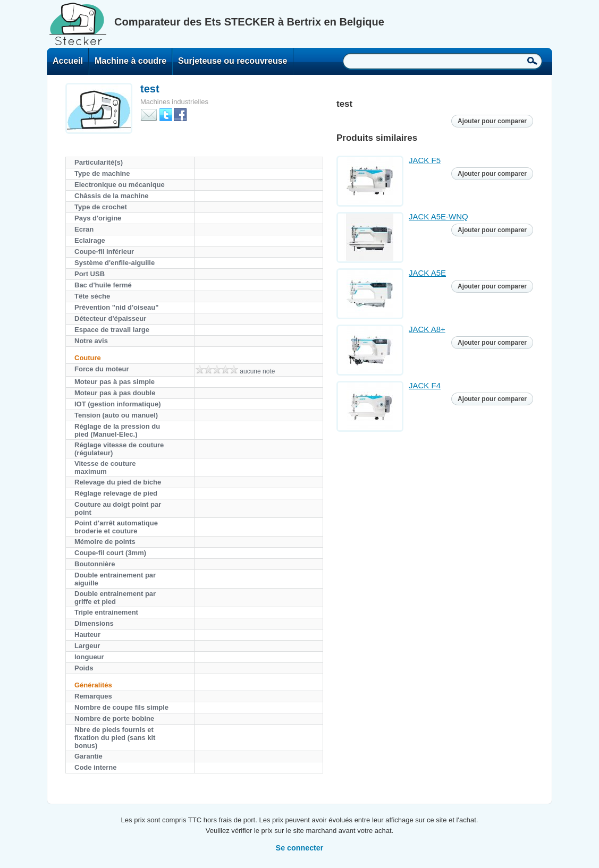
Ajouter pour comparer (492, 121)
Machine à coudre (130, 61)
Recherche (532, 61)
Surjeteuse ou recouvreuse (233, 61)
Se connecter (300, 848)
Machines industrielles (174, 102)
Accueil (68, 61)
